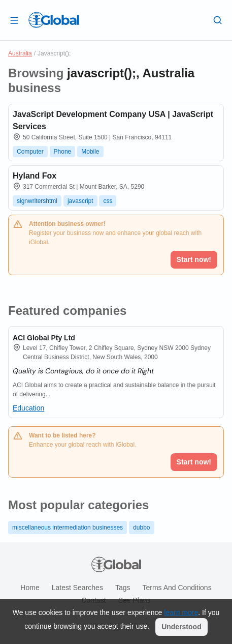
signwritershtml (37, 201)
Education (28, 408)
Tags (123, 588)
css (108, 201)
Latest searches (77, 588)
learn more (181, 612)
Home (30, 588)
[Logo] (54, 20)
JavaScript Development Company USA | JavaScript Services (113, 120)
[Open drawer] (14, 20)
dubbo (141, 528)
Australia (20, 53)
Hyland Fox (35, 176)
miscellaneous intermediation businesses (68, 528)
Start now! (194, 462)
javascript (80, 201)
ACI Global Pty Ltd (44, 338)
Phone (63, 152)
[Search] (218, 20)
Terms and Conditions (177, 588)
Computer (30, 152)
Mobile (90, 152)
